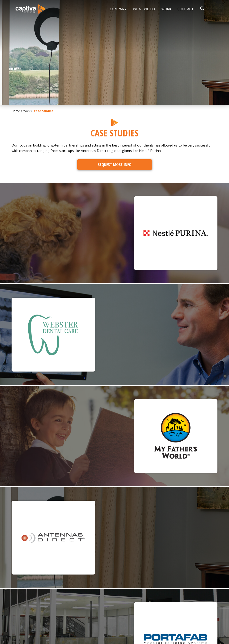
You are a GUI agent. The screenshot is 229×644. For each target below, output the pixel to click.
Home (16, 111)
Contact (186, 9)
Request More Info (115, 164)
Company (118, 9)
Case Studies (44, 111)
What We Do (144, 9)
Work (166, 9)
